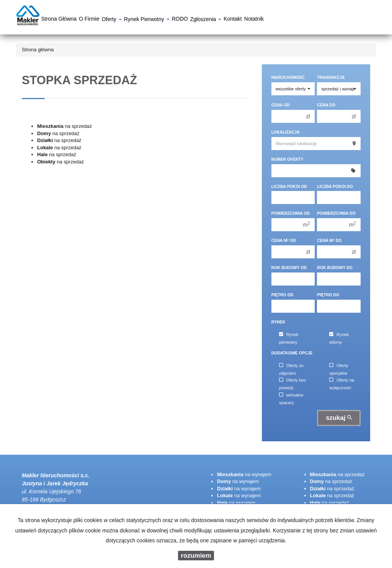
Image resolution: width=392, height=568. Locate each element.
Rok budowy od (289, 268)
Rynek (278, 322)
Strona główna (59, 20)
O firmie (89, 20)
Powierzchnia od (291, 213)
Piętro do (328, 295)
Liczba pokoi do (335, 186)
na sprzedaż (65, 126)
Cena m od (284, 241)
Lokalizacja (286, 132)
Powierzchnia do (336, 213)
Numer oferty (287, 159)
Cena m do (329, 241)
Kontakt (233, 20)
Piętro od (283, 295)
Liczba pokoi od (289, 186)
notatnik (254, 20)
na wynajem (244, 474)
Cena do (326, 105)
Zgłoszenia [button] (206, 20)
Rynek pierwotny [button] (147, 20)
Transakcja (331, 77)
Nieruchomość (288, 77)
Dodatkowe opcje (292, 353)
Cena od (281, 105)
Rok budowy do (335, 268)
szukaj (339, 418)
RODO (180, 20)
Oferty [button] (112, 20)
